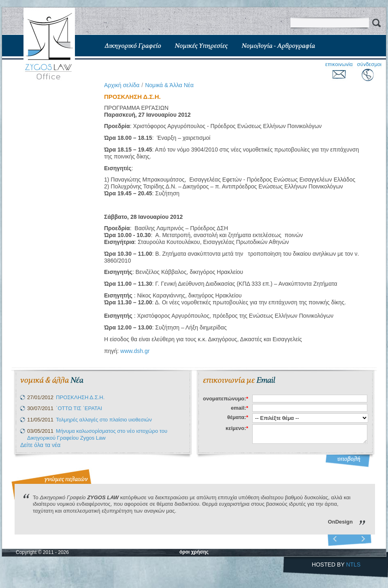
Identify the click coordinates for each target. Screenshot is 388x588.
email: (240, 408)
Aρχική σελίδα (122, 85)
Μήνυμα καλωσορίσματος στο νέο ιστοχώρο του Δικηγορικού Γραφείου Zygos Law (97, 434)
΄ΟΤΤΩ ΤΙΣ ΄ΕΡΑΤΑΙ (79, 408)
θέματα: (238, 417)
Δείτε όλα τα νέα (40, 445)
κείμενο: (237, 428)
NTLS (353, 564)
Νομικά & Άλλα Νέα (169, 85)
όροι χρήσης (194, 552)
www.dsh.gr (135, 351)
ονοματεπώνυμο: (226, 399)
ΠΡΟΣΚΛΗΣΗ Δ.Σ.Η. (80, 397)
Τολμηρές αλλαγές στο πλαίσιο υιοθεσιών (104, 420)
